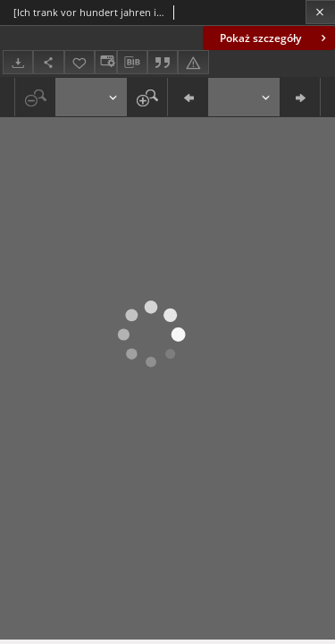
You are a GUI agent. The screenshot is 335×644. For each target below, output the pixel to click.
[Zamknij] (320, 12)
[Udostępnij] (48, 62)
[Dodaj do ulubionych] (80, 62)
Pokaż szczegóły (275, 38)
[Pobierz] (18, 62)
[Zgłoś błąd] (193, 62)
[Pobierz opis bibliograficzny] (132, 63)
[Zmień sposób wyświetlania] (105, 62)
